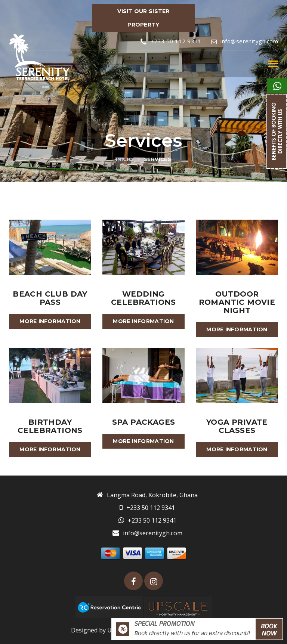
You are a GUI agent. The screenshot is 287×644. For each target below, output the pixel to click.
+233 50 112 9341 (171, 41)
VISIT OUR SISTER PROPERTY (143, 18)
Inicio (124, 159)
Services (158, 159)
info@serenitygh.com (245, 41)
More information (50, 321)
